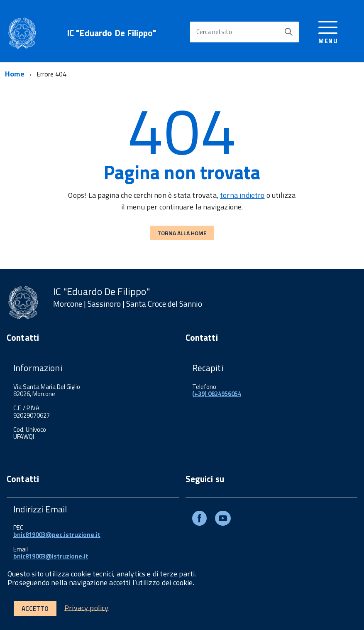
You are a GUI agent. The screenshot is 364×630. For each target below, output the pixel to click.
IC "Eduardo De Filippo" (111, 33)
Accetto (35, 609)
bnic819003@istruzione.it (51, 556)
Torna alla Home (182, 233)
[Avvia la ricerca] (288, 32)
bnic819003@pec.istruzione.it (57, 535)
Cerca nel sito (214, 32)
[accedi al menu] (328, 31)
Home (15, 74)
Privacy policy (87, 607)
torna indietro (242, 195)
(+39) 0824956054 (217, 394)
